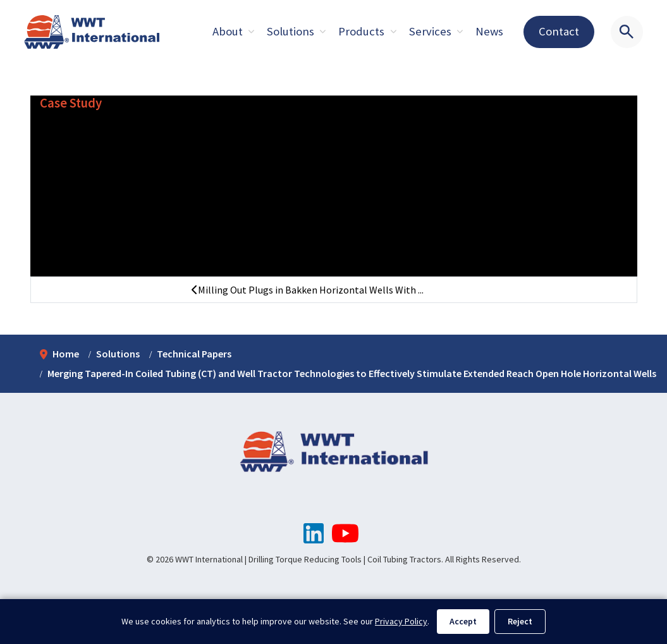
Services (430, 31)
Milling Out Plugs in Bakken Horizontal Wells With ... (308, 290)
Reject (520, 621)
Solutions (291, 31)
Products (361, 31)
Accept (463, 621)
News (489, 31)
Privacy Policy (401, 621)
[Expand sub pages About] (251, 32)
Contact (559, 31)
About (228, 31)
